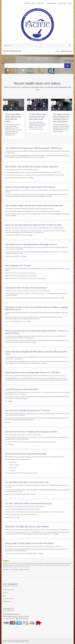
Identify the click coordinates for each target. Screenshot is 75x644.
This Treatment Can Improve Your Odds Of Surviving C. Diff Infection (33, 148)
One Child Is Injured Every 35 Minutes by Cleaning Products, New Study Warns (61, 118)
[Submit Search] (67, 66)
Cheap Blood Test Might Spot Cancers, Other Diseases (27, 527)
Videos (26, 70)
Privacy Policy (7, 602)
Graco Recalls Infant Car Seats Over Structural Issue (26, 288)
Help (34, 3)
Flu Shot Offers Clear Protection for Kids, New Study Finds (37, 117)
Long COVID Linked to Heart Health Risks (21, 389)
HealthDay (16, 569)
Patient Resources (9, 590)
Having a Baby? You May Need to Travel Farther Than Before (29, 543)
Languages (27, 3)
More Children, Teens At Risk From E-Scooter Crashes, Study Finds (31, 167)
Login (70, 3)
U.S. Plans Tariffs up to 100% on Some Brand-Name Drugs (28, 503)
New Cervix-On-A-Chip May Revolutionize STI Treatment (27, 410)
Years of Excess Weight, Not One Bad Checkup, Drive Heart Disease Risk (34, 205)
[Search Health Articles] (34, 66)
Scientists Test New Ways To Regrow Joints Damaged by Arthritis (31, 432)
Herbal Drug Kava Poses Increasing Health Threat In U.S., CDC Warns (33, 372)
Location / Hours (51, 3)
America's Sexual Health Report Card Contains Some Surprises (30, 187)
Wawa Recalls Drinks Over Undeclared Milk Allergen (26, 454)
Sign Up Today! (62, 3)
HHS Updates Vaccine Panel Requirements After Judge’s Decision (31, 244)
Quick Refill (41, 3)
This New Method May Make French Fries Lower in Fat (27, 482)
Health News (12, 70)
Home (57, 51)
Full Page (41, 157)
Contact (5, 593)
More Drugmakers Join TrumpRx (18, 266)
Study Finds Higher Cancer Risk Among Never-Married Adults (13, 118)
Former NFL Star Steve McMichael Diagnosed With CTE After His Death (33, 225)
